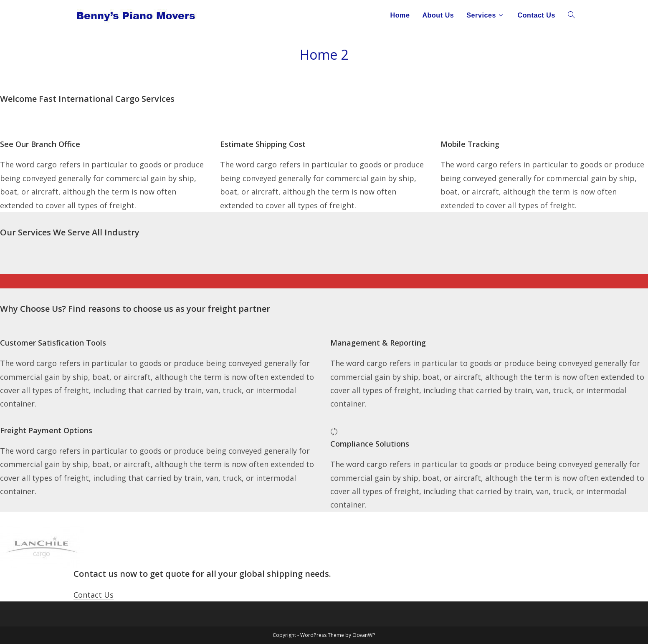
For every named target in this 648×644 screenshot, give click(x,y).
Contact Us (94, 595)
